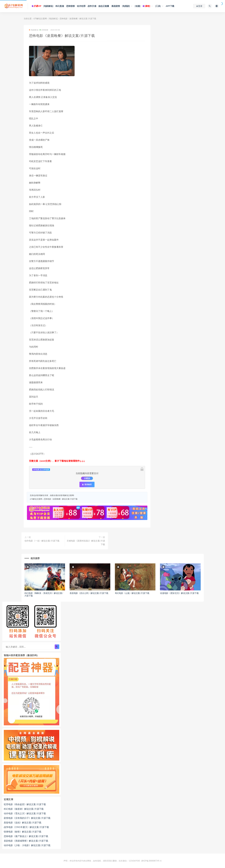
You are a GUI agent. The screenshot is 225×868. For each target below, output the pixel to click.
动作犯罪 (81, 6)
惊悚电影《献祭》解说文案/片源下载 (23, 832)
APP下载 (170, 6)
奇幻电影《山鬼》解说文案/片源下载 (132, 593)
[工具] (158, 6)
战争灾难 (92, 6)
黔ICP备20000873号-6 (151, 861)
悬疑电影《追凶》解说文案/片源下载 (23, 822)
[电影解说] (48, 6)
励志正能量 (104, 6)
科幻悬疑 (60, 6)
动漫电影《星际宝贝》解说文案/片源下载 (179, 593)
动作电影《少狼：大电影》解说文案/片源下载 (27, 845)
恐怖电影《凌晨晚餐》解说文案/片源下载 (61, 499)
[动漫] (138, 6)
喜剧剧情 (116, 6)
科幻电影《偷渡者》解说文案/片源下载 (24, 809)
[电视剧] (126, 6)
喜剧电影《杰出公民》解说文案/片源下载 (89, 593)
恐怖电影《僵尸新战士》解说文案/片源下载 (26, 836)
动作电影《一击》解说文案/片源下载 (42, 541)
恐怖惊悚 (71, 6)
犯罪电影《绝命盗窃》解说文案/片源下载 (25, 804)
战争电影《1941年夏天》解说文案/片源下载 (26, 827)
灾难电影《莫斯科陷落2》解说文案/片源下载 (86, 543)
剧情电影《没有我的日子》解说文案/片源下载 (27, 818)
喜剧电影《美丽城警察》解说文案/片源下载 (26, 841)
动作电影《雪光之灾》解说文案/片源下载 (25, 813)
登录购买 (87, 484)
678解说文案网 (40, 19)
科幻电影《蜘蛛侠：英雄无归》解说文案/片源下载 (44, 594)
